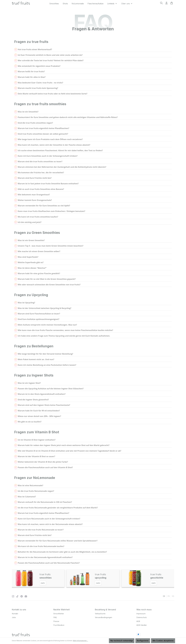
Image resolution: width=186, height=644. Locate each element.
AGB (138, 621)
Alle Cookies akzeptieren (163, 641)
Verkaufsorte (100, 614)
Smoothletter (59, 614)
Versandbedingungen (103, 617)
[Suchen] (161, 4)
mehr (43, 583)
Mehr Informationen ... (80, 641)
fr (169, 596)
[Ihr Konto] (166, 4)
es (173, 596)
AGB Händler (142, 625)
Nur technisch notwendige (122, 641)
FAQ (55, 617)
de (164, 596)
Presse (56, 621)
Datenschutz (142, 617)
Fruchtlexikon (59, 625)
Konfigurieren (143, 641)
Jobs (14, 617)
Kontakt (15, 614)
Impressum (141, 614)
